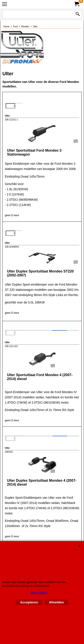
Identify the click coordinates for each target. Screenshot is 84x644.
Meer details (39, 593)
